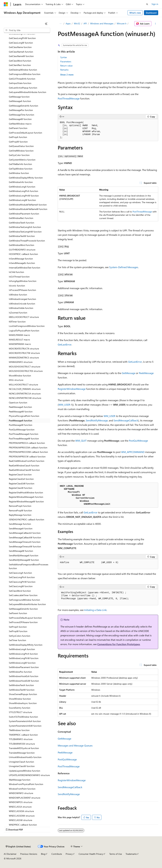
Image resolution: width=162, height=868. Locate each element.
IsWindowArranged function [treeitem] (22, 299)
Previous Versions (29, 854)
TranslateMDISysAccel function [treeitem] (24, 748)
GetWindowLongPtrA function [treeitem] (23, 191)
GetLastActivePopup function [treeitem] (23, 88)
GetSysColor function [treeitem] (19, 155)
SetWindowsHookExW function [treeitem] (24, 681)
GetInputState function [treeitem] (20, 83)
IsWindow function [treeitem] (18, 295)
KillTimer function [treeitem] (17, 322)
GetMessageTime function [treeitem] (22, 115)
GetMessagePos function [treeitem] (21, 110)
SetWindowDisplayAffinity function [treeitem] (26, 645)
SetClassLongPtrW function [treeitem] (22, 582)
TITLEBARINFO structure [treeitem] (21, 739)
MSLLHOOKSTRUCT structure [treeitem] (23, 385)
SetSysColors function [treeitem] (20, 636)
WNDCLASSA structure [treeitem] (20, 807)
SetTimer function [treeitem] (17, 640)
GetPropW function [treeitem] (18, 142)
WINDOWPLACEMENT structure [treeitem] (25, 798)
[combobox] (27, 30)
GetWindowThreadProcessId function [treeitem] (27, 241)
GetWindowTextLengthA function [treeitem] (25, 227)
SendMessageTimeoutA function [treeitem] (25, 542)
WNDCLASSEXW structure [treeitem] (22, 816)
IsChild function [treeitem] (16, 272)
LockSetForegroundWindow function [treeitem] (27, 326)
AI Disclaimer (10, 854)
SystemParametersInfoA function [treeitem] (25, 721)
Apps (68, 23)
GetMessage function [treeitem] (19, 97)
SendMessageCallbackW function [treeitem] (25, 537)
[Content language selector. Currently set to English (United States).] (18, 847)
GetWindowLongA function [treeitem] (22, 187)
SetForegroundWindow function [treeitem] (24, 600)
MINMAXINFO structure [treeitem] (21, 362)
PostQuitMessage (138, 441)
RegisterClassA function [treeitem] (20, 474)
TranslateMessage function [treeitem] (22, 753)
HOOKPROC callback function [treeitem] (23, 254)
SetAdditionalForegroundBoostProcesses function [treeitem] (29, 566)
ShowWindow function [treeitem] (20, 699)
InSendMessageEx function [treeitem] (22, 263)
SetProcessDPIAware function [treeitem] (23, 622)
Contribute (57, 854)
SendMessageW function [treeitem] (21, 551)
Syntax (64, 57)
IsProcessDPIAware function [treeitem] (22, 290)
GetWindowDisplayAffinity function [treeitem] (26, 178)
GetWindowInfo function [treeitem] (21, 182)
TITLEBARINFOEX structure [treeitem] (22, 744)
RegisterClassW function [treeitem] (21, 488)
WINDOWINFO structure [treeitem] (21, 793)
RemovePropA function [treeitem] (20, 506)
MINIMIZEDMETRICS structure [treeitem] (24, 358)
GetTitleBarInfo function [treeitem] (20, 164)
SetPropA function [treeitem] (18, 627)
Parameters (66, 61)
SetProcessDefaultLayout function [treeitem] (25, 618)
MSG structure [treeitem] (16, 380)
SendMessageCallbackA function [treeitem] (25, 533)
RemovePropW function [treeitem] (20, 510)
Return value (66, 66)
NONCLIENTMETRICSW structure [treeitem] (25, 398)
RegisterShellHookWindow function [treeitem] (26, 492)
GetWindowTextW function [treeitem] (22, 236)
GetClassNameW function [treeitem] (21, 56)
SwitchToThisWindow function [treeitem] (23, 717)
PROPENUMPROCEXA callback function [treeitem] (28, 447)
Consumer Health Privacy (91, 854)
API (85, 23)
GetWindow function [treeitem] (19, 173)
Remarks (64, 70)
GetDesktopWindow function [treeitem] (23, 70)
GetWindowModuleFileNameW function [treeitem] (28, 209)
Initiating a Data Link (95, 610)
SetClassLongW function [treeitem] (21, 586)
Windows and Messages (102, 23)
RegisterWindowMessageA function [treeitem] (26, 497)
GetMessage (129, 373)
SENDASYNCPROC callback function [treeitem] (26, 519)
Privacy (69, 854)
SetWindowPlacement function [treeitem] (24, 667)
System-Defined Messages (124, 267)
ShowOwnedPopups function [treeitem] (23, 694)
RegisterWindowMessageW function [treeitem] (26, 501)
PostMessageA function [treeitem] (20, 421)
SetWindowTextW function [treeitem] (22, 690)
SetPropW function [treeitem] (18, 631)
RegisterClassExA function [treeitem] (21, 479)
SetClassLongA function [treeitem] (20, 573)
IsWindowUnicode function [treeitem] (22, 304)
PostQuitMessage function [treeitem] (22, 430)
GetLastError (65, 344)
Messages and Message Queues (75, 745)
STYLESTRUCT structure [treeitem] (20, 712)
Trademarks (131, 854)
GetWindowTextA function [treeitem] (22, 223)
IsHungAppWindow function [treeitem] (23, 281)
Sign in (155, 4)
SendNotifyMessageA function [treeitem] (24, 555)
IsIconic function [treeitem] (17, 286)
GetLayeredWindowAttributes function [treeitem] (28, 92)
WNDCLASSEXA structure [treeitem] (21, 811)
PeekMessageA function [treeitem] (20, 407)
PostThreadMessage (69, 98)
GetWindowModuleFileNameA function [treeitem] (28, 205)
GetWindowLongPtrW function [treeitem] (24, 196)
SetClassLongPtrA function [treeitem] (22, 577)
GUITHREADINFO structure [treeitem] (22, 250)
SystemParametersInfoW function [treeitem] (25, 726)
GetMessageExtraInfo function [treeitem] (23, 106)
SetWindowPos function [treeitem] (20, 672)
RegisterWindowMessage (72, 389)
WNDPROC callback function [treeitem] (23, 825)
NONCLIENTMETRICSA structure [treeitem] (25, 394)
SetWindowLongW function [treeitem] (22, 663)
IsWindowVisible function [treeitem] (21, 308)
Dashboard (151, 13)
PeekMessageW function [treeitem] (21, 412)
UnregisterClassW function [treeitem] (22, 766)
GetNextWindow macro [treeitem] (20, 124)
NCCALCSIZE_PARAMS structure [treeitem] (25, 389)
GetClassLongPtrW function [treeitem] (22, 38)
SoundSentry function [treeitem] (20, 708)
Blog (43, 854)
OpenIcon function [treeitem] (18, 403)
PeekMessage (146, 373)
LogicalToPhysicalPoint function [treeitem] (24, 331)
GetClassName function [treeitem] (20, 47)
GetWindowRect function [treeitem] (21, 218)
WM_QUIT (81, 441)
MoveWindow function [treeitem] (20, 376)
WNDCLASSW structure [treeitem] (20, 820)
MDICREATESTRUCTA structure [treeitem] (24, 349)
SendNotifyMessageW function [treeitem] (24, 560)
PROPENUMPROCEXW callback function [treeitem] (28, 452)
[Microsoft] (6, 4)
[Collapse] (46, 24)
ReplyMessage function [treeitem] (20, 515)
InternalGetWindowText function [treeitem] (25, 268)
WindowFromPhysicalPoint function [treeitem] (26, 784)
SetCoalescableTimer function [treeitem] (23, 595)
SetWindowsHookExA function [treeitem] (24, 676)
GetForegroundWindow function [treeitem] (25, 74)
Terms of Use (116, 854)
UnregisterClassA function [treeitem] (21, 762)
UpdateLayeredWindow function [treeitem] (25, 771)
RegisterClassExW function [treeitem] (22, 483)
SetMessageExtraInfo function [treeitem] (23, 609)
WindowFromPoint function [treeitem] (22, 789)
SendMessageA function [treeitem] (21, 528)
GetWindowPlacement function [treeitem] (24, 214)
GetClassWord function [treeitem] (20, 61)
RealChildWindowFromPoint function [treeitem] (27, 461)
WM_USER (64, 405)
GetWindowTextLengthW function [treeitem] (25, 232)
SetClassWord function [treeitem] (20, 591)
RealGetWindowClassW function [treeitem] (24, 470)
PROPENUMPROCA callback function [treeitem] (27, 443)
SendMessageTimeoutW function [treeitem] (25, 546)
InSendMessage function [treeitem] (21, 259)
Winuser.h (122, 23)
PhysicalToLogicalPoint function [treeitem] (24, 416)
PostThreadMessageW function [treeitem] (24, 438)
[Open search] (147, 4)
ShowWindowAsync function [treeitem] (23, 703)
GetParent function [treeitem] (18, 128)
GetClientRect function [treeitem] (20, 65)
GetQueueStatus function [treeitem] (21, 146)
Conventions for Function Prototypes (119, 644)
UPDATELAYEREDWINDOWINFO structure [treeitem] (29, 775)
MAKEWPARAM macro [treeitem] (20, 344)
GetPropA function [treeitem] (18, 137)
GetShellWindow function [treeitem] (21, 151)
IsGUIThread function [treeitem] (19, 277)
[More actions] (155, 24)
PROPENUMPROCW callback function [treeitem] (27, 456)
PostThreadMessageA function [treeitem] (24, 434)
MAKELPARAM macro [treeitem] (19, 335)
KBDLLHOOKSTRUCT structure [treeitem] (24, 317)
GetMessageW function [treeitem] (20, 119)
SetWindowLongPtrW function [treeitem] (24, 658)
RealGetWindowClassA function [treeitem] (24, 465)
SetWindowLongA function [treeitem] (22, 649)
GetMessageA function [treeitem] (20, 101)
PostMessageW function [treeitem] (21, 425)
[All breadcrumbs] (61, 24)
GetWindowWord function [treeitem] (22, 245)
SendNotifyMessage (97, 420)
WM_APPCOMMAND (133, 452)
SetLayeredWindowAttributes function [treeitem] (27, 604)
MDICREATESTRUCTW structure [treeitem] (24, 353)
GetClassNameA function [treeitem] (21, 52)
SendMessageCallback (126, 420)
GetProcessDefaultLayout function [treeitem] (25, 133)
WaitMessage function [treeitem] (20, 780)
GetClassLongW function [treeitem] (21, 43)
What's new (135, 13)
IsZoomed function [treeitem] (18, 313)
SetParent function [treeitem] (18, 613)
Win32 (77, 23)
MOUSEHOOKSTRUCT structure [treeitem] (25, 367)
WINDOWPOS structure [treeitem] (21, 802)
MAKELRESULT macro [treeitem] (19, 340)
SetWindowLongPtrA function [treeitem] (23, 654)
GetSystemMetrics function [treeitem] (22, 160)
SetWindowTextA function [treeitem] (21, 685)
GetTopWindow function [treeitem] (21, 169)
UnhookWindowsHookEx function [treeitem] (25, 757)
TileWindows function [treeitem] (19, 730)
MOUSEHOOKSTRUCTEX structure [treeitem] (26, 371)
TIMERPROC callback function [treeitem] (23, 735)
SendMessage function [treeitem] (20, 524)
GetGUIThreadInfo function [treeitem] (22, 79)
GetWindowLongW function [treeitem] (22, 200)
